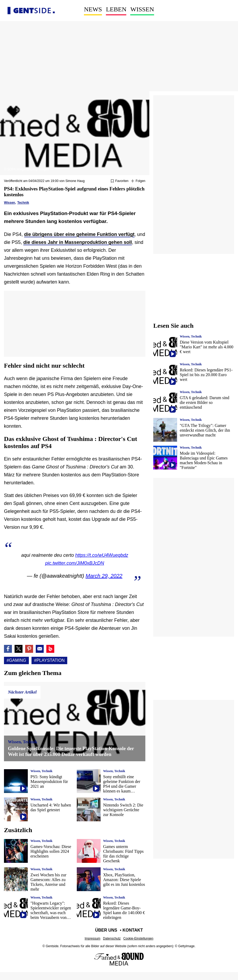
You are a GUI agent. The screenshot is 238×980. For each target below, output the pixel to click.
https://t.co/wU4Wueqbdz (102, 555)
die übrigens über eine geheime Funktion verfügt (79, 234)
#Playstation (50, 660)
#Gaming (16, 660)
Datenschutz (112, 938)
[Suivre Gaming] (138, 181)
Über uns (106, 930)
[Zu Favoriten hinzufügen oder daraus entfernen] (120, 181)
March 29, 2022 (104, 576)
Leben (116, 9)
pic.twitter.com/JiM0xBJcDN (75, 563)
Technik (23, 203)
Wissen (142, 9)
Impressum (93, 938)
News (93, 9)
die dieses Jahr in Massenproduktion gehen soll (78, 242)
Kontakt (133, 930)
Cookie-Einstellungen (138, 938)
